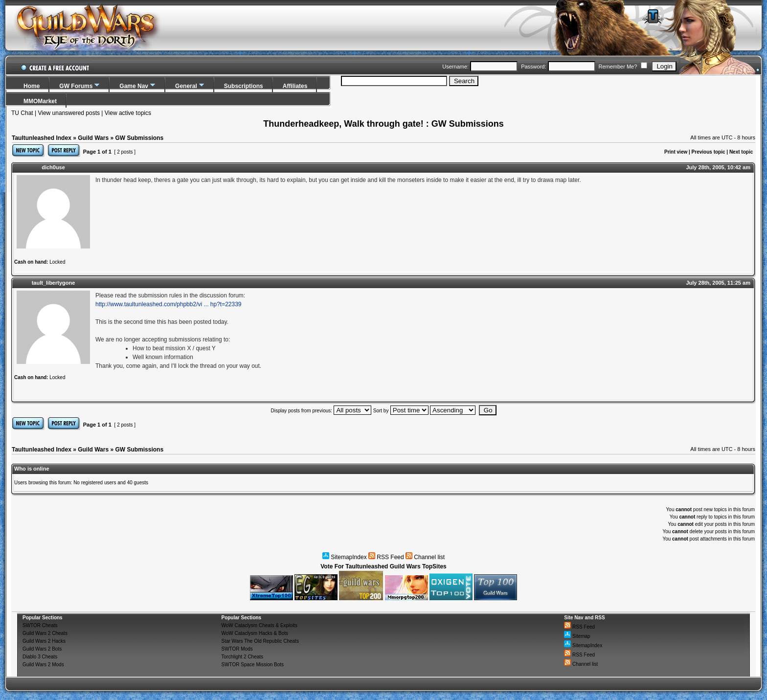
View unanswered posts (69, 113)
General (186, 86)
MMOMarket (40, 101)
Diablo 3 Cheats (40, 657)
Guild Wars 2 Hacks (44, 641)
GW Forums (76, 86)
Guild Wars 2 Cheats (45, 633)
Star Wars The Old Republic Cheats (260, 641)
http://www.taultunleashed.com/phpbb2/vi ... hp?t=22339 (169, 304)
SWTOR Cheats (40, 625)
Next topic (741, 152)
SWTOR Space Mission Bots (252, 665)
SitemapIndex (345, 557)
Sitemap (577, 636)
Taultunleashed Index (42, 138)
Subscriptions (244, 86)
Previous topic (709, 152)
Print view (676, 152)
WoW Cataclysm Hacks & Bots (255, 633)
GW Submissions (139, 138)
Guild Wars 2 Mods (43, 665)
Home (32, 86)
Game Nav (134, 86)
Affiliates (295, 86)
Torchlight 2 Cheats (242, 657)
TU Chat (22, 113)
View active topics (128, 113)
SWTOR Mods (237, 649)
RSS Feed (386, 557)
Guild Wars (93, 138)
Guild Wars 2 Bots (42, 649)
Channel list (425, 557)
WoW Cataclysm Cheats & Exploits (259, 625)
